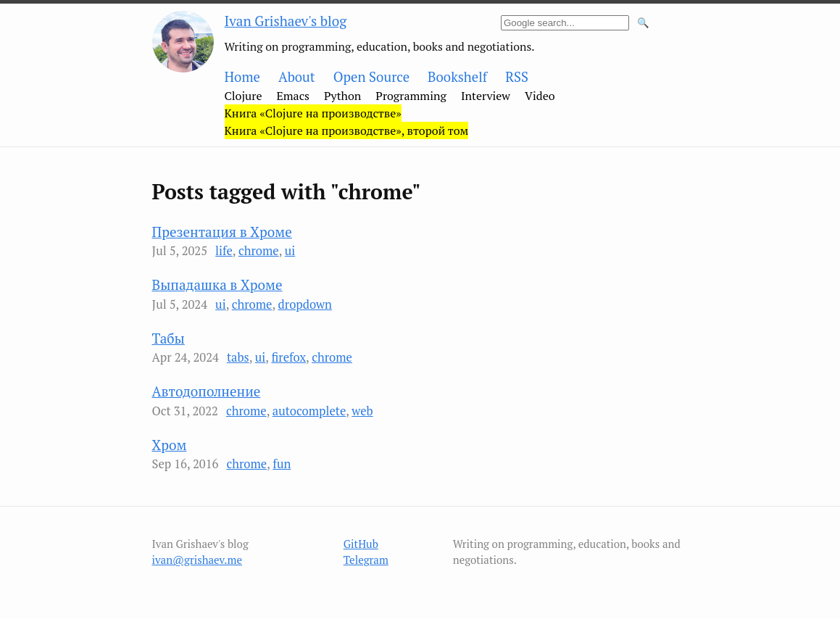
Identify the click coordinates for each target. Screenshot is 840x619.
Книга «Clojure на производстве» (313, 113)
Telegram (366, 560)
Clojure (244, 96)
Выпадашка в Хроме (217, 284)
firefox (288, 357)
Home (242, 77)
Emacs (293, 96)
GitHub (361, 544)
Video (540, 96)
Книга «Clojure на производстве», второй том (347, 130)
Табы (169, 338)
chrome (259, 251)
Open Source (371, 77)
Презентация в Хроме (222, 232)
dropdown (305, 304)
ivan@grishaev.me (197, 560)
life (224, 251)
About (297, 77)
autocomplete (309, 411)
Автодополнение (207, 391)
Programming (411, 96)
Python (342, 96)
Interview (486, 96)
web (362, 411)
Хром (170, 445)
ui (290, 251)
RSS (517, 77)
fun (282, 464)
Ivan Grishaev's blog (286, 21)
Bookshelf (457, 77)
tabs (238, 357)
